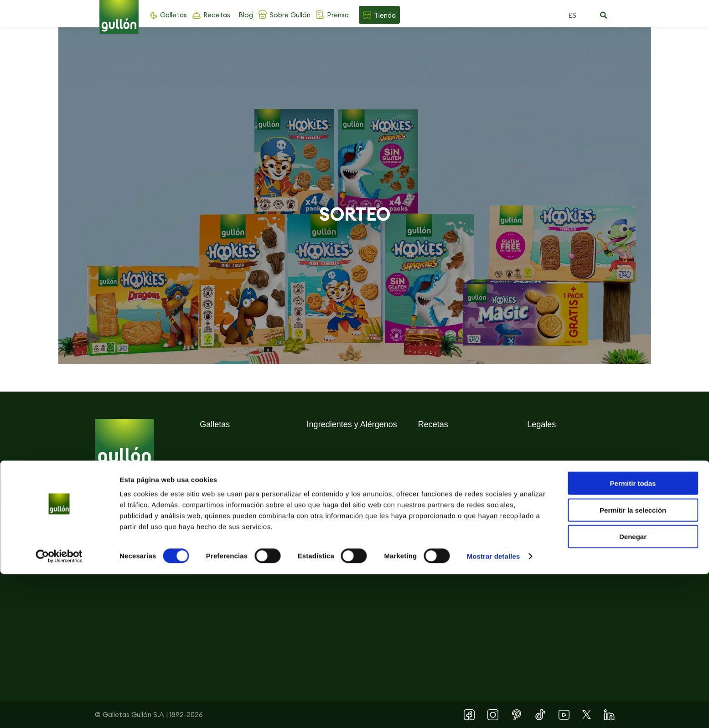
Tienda (385, 15)
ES (572, 15)
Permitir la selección (633, 664)
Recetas (217, 15)
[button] (604, 15)
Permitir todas (633, 637)
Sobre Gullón (290, 15)
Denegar (633, 690)
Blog (246, 15)
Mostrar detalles (494, 710)
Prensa (338, 15)
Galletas (173, 15)
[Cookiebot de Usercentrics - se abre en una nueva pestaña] (59, 710)
